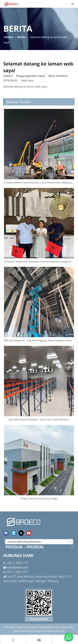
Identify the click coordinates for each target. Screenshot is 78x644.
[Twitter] (21, 533)
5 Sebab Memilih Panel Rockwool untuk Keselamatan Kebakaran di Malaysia (39, 183)
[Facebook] (6, 533)
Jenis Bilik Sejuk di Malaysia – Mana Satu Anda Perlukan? (39, 419)
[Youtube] (29, 533)
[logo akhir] (24, 521)
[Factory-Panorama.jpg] (39, 605)
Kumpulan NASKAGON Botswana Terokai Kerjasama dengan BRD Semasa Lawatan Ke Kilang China (39, 262)
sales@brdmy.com (18, 568)
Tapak (30, 80)
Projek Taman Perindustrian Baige (39, 499)
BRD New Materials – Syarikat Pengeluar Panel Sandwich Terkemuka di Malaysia (39, 340)
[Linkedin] (14, 533)
